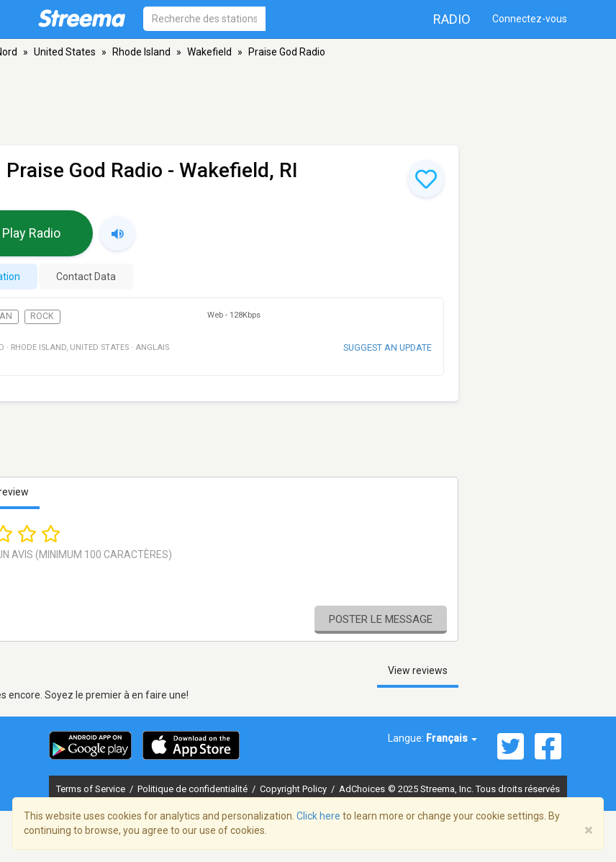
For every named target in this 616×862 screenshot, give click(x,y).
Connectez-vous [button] (530, 19)
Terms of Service (92, 789)
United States (65, 52)
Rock (42, 316)
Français (452, 738)
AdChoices (362, 789)
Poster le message (381, 619)
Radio (452, 19)
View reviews (418, 670)
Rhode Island (141, 52)
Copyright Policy (294, 789)
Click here (318, 816)
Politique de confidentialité (194, 789)
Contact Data (86, 277)
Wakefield (209, 52)
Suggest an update (388, 347)
